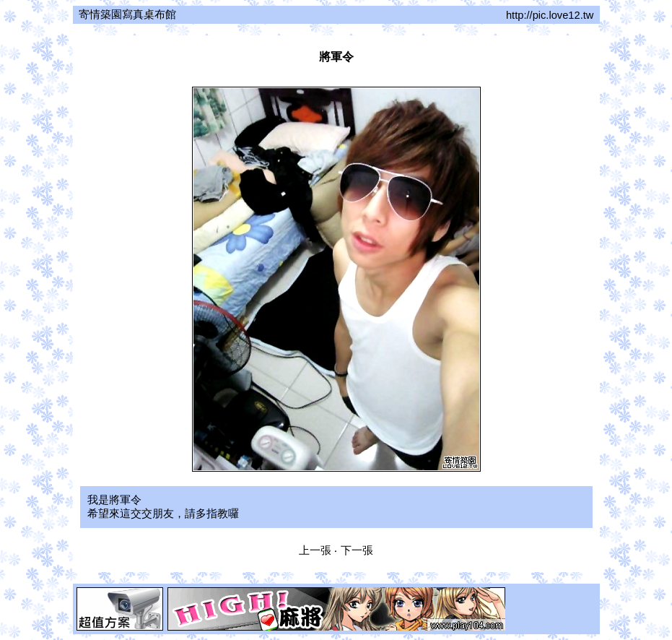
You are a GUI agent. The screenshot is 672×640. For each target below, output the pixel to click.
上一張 (315, 550)
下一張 (357, 550)
